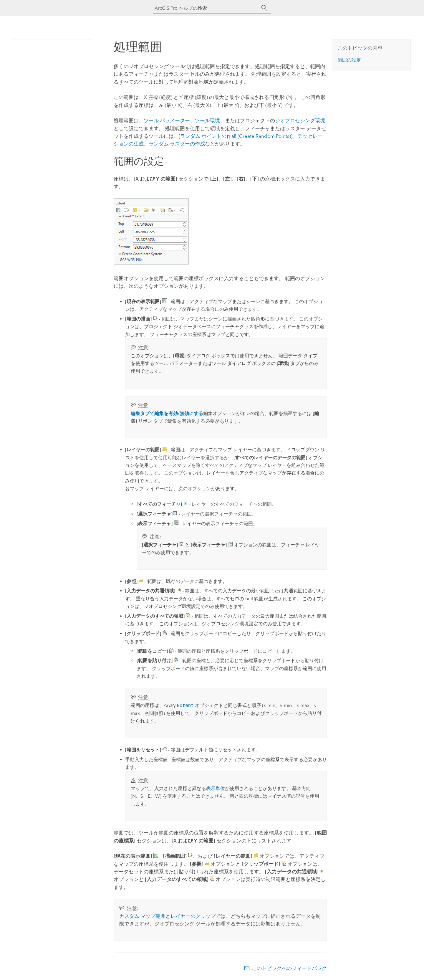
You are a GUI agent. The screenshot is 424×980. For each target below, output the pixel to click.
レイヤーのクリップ (193, 916)
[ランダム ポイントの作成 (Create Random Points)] (236, 136)
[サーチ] (264, 8)
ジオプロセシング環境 (300, 120)
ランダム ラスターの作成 (177, 144)
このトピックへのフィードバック (289, 968)
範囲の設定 (349, 60)
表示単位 (216, 788)
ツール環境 (207, 120)
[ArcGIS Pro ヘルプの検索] (206, 8)
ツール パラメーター (167, 120)
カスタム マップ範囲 (142, 916)
